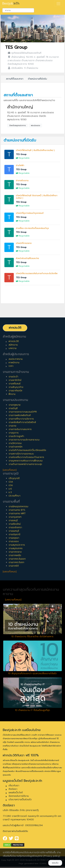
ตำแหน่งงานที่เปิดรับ (37, 79)
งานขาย (12, 426)
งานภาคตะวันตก (16, 562)
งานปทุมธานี (14, 534)
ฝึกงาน (12, 394)
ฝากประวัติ (15, 328)
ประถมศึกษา (14, 496)
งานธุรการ (14, 433)
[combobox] (18, 10)
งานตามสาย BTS (17, 510)
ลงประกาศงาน (16, 359)
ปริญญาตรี (14, 478)
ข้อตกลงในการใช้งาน (19, 796)
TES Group (16, 47)
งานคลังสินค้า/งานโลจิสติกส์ (22, 422)
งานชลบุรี (13, 520)
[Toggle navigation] (58, 4)
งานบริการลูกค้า (16, 436)
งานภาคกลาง (15, 552)
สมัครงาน (13, 345)
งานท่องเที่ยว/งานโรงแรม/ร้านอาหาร (26, 457)
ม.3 (10, 492)
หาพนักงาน (14, 363)
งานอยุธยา (14, 538)
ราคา (11, 366)
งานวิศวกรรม (15, 443)
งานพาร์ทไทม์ (15, 380)
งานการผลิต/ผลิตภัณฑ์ (20, 415)
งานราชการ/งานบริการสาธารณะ (24, 440)
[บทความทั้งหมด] (13, 600)
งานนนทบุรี (14, 531)
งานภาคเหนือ (15, 555)
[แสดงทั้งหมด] (10, 470)
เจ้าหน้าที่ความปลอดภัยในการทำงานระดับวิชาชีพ (37, 273)
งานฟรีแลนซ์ (15, 384)
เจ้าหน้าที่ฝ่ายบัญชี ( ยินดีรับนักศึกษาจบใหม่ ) (35, 150)
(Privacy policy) (52, 856)
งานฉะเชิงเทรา (15, 527)
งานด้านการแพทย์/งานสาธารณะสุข (25, 464)
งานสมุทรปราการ (17, 545)
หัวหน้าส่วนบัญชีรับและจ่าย (27, 258)
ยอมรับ (55, 863)
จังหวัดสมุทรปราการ (18, 125)
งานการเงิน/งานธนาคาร (20, 429)
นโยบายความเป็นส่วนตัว (20, 800)
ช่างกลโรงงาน (22, 181)
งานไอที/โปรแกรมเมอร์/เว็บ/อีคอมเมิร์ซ (27, 450)
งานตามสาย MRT (17, 513)
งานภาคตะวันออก (17, 559)
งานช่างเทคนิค (16, 447)
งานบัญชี (13, 408)
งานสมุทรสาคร (16, 548)
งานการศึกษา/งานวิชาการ (21, 419)
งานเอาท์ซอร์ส (15, 391)
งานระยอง (14, 541)
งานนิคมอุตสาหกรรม (18, 506)
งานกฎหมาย (15, 405)
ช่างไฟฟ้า (20, 165)
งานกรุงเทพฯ (15, 517)
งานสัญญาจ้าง (16, 387)
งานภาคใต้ (14, 566)
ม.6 (10, 489)
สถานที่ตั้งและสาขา (15, 79)
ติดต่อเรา (13, 789)
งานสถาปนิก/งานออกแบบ (21, 454)
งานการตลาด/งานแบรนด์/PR (23, 412)
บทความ (13, 348)
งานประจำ (13, 377)
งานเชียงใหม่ (15, 524)
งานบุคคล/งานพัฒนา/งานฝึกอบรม (26, 461)
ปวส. (11, 482)
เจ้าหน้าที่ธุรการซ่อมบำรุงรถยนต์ (30, 213)
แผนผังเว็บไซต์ (16, 793)
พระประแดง (36, 125)
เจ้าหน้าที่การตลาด (24, 243)
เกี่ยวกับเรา (14, 786)
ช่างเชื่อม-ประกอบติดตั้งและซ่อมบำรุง (32, 228)
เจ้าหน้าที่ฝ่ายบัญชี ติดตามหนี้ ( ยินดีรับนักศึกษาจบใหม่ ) (37, 197)
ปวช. (11, 485)
